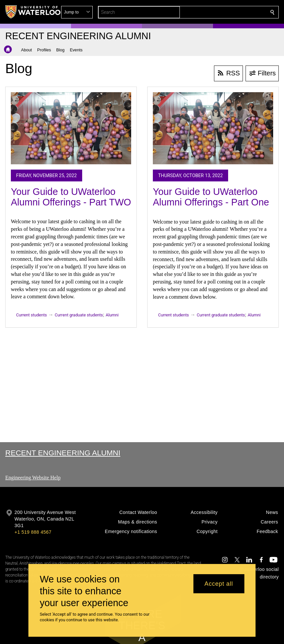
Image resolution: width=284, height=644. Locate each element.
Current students (32, 315)
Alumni (112, 315)
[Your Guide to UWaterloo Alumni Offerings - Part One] (213, 128)
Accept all (219, 584)
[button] (225, 12)
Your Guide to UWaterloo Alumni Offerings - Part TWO (71, 197)
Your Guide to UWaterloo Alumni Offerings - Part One (211, 197)
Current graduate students (79, 315)
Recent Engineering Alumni (63, 453)
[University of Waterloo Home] (33, 12)
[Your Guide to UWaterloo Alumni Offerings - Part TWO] (71, 128)
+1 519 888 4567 (33, 532)
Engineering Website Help (33, 478)
